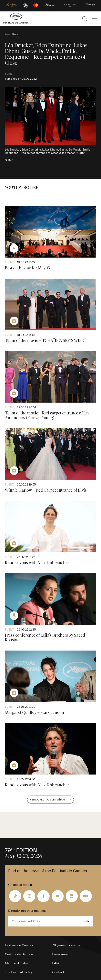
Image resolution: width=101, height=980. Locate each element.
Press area (60, 954)
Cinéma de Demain (19, 954)
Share (10, 160)
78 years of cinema (66, 945)
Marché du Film (16, 963)
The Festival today (18, 972)
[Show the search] (85, 19)
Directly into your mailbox (27, 911)
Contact (58, 972)
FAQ (55, 963)
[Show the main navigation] (94, 19)
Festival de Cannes (19, 945)
